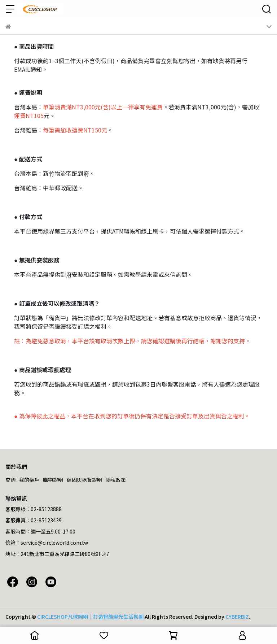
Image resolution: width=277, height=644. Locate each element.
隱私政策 (116, 480)
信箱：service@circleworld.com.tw (47, 543)
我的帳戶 (29, 480)
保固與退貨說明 (84, 480)
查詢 (10, 480)
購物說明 (53, 480)
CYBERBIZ (237, 617)
